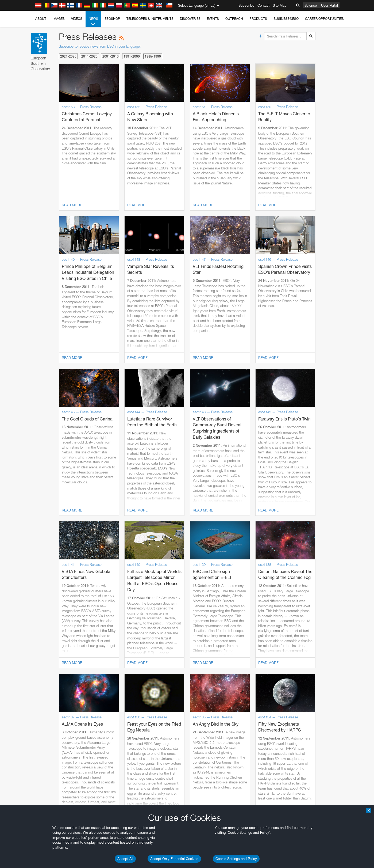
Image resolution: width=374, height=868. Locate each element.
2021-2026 (68, 56)
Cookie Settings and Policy (236, 859)
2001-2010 (111, 56)
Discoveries (190, 19)
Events (213, 19)
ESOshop (112, 19)
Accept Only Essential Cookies (174, 859)
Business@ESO (286, 19)
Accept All (125, 859)
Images (59, 19)
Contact (263, 5)
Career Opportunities (324, 19)
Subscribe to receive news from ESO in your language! (100, 46)
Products (258, 19)
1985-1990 (153, 56)
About (41, 19)
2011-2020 (89, 56)
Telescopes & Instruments (150, 19)
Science (311, 5)
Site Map (280, 5)
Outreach (234, 19)
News (93, 22)
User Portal (329, 5)
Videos (77, 19)
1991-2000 (132, 56)
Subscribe (246, 5)
